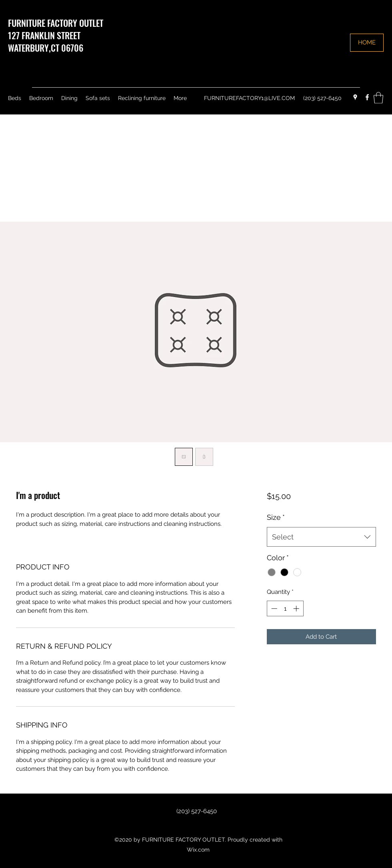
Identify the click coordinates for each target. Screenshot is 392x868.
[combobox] (321, 537)
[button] (378, 98)
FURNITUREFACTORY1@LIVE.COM (249, 98)
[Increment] (297, 608)
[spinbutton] (285, 608)
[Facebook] (367, 97)
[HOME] (367, 43)
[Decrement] (273, 608)
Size (276, 517)
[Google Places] (355, 97)
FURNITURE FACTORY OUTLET (56, 23)
